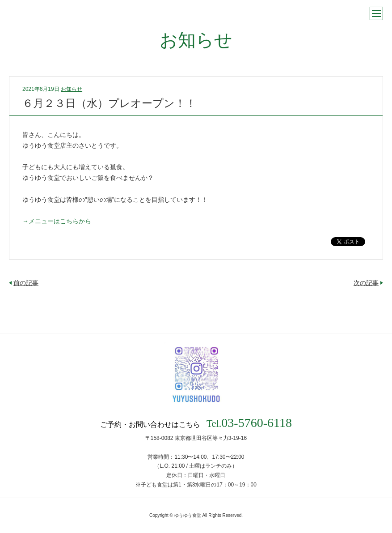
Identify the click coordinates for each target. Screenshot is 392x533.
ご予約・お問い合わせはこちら (196, 423)
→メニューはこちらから (57, 221)
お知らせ (72, 89)
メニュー (376, 13)
